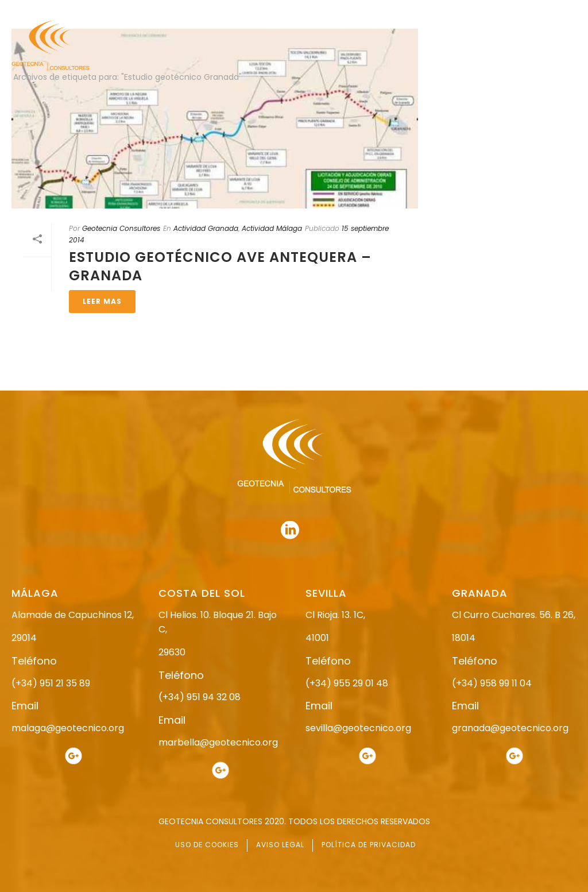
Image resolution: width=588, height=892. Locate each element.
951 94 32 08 (552, 10)
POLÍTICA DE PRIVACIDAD (369, 845)
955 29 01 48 (270, 10)
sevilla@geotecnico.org (358, 728)
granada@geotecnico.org (510, 728)
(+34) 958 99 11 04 (492, 683)
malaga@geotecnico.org (68, 728)
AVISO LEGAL (280, 845)
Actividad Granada (206, 228)
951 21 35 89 (456, 10)
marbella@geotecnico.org (218, 742)
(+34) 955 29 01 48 (347, 683)
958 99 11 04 (367, 10)
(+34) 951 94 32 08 (200, 697)
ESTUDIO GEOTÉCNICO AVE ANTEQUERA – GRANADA (220, 266)
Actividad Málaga (272, 228)
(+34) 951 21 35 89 (51, 683)
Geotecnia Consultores (121, 228)
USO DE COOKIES (207, 845)
